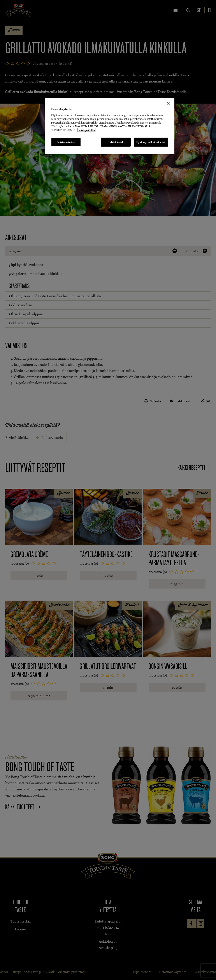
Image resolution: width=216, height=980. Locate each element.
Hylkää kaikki (116, 142)
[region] (109, 126)
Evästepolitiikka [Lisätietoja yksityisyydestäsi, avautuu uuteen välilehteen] (86, 130)
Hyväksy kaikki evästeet (151, 142)
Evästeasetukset (66, 142)
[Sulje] (168, 103)
